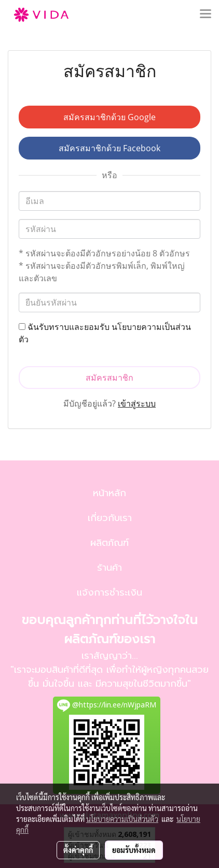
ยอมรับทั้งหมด (134, 850)
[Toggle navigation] (206, 15)
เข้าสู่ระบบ (137, 403)
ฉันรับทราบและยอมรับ (105, 333)
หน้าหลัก (109, 493)
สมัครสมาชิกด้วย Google (109, 117)
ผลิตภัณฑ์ (109, 543)
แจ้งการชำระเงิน (109, 592)
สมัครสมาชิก (109, 378)
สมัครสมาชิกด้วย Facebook (109, 148)
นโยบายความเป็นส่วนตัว (122, 819)
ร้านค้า (109, 568)
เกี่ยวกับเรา (110, 518)
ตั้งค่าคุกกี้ (78, 850)
